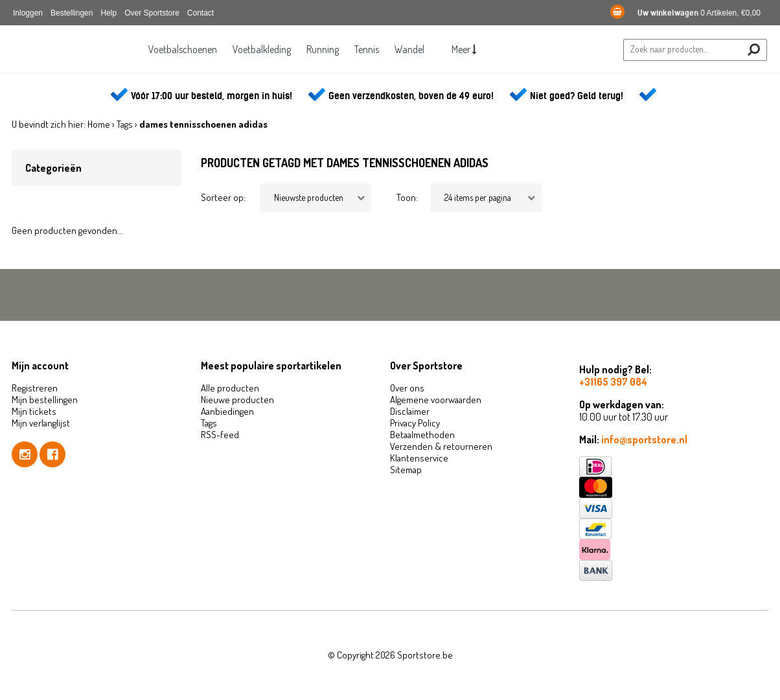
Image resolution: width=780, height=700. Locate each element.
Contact (201, 13)
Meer (469, 49)
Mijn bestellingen (45, 400)
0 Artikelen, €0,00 (685, 13)
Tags (125, 124)
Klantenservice (419, 458)
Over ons (407, 388)
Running (321, 49)
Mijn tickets (34, 411)
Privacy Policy (415, 423)
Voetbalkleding (258, 49)
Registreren (35, 388)
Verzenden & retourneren (441, 446)
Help (109, 13)
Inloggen (28, 13)
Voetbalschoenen (178, 49)
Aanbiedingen (227, 411)
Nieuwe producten (237, 400)
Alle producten (230, 388)
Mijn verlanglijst (41, 423)
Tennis (367, 49)
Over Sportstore (152, 13)
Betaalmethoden (422, 435)
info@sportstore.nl (644, 439)
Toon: (407, 197)
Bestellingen (72, 13)
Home (99, 124)
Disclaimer (410, 411)
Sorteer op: (223, 197)
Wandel (412, 49)
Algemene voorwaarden (436, 400)
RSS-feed (220, 435)
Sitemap (406, 470)
